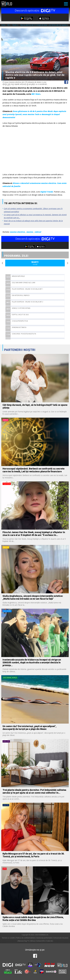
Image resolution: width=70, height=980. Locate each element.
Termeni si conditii (8, 938)
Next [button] (67, 263)
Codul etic (50, 941)
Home (3, 25)
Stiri (9, 25)
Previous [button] (3, 263)
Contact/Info (40, 941)
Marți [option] (35, 263)
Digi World (7, 4)
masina (30, 232)
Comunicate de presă (61, 938)
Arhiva (33, 941)
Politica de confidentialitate (26, 938)
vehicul (38, 232)
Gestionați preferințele (44, 938)
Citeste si (15, 25)
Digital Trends (47, 192)
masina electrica (18, 232)
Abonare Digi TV (24, 941)
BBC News (36, 94)
